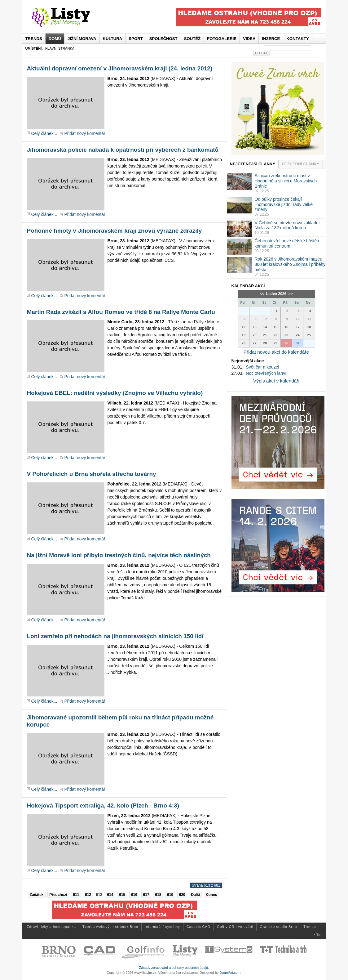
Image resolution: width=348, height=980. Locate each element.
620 (182, 895)
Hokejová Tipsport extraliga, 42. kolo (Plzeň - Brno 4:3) (103, 805)
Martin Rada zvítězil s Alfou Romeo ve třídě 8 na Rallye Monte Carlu (121, 312)
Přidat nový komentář (85, 133)
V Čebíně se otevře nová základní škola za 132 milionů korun (287, 225)
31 (297, 343)
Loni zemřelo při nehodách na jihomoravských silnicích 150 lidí (115, 636)
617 (146, 895)
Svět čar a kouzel (262, 367)
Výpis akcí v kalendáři (276, 381)
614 (110, 895)
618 (158, 895)
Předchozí (58, 895)
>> (290, 294)
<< (262, 294)
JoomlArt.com (230, 973)
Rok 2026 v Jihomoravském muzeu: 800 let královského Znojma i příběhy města (290, 264)
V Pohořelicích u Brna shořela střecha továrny (92, 474)
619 (170, 895)
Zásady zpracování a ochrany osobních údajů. (174, 968)
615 (122, 895)
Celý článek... (44, 133)
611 (76, 895)
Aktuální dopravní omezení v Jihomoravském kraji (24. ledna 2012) (120, 68)
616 (134, 895)
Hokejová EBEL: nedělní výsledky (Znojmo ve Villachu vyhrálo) (115, 393)
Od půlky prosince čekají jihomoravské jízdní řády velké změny (284, 204)
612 (88, 895)
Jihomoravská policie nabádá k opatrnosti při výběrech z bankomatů (123, 150)
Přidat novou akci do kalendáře (276, 352)
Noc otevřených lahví (266, 373)
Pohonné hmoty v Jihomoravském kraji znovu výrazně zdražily (115, 231)
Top (320, 935)
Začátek (37, 895)
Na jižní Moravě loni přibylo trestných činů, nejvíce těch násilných (119, 555)
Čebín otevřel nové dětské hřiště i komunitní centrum (287, 243)
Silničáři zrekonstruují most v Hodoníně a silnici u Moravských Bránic (286, 181)
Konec (211, 895)
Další (195, 895)
